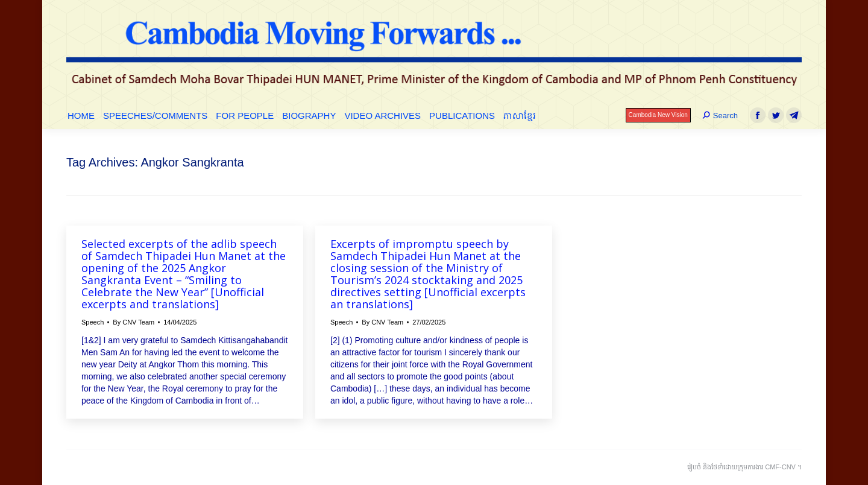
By (134, 322)
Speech (93, 322)
